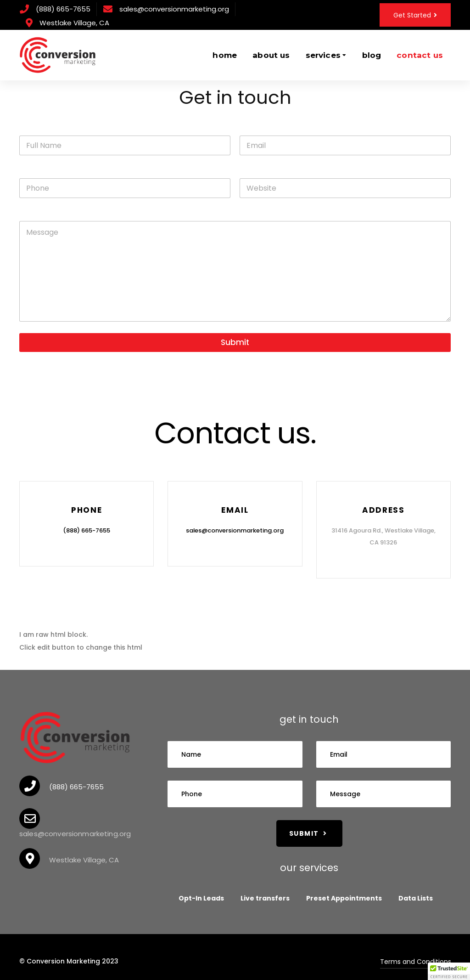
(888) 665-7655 (63, 9)
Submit (235, 342)
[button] (449, 971)
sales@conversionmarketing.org (174, 9)
